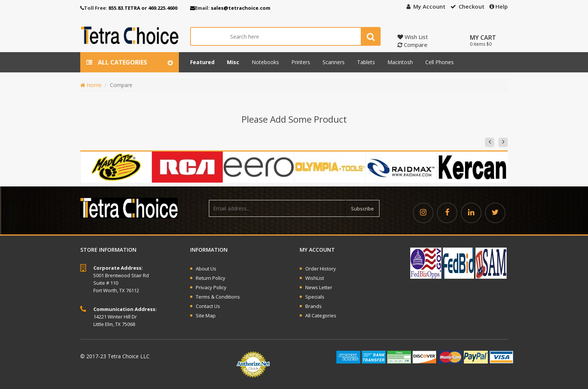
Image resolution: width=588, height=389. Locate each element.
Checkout (467, 6)
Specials (315, 297)
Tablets (366, 62)
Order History (321, 269)
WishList (315, 278)
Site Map (206, 315)
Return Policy (211, 278)
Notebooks (265, 62)
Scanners (334, 62)
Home (91, 85)
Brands (313, 306)
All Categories (321, 315)
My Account (426, 6)
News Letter (319, 287)
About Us (206, 269)
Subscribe (362, 209)
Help (499, 6)
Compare (412, 45)
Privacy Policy (211, 287)
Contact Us (208, 306)
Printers (301, 62)
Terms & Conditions (218, 297)
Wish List (413, 37)
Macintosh (400, 62)
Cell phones (439, 62)
